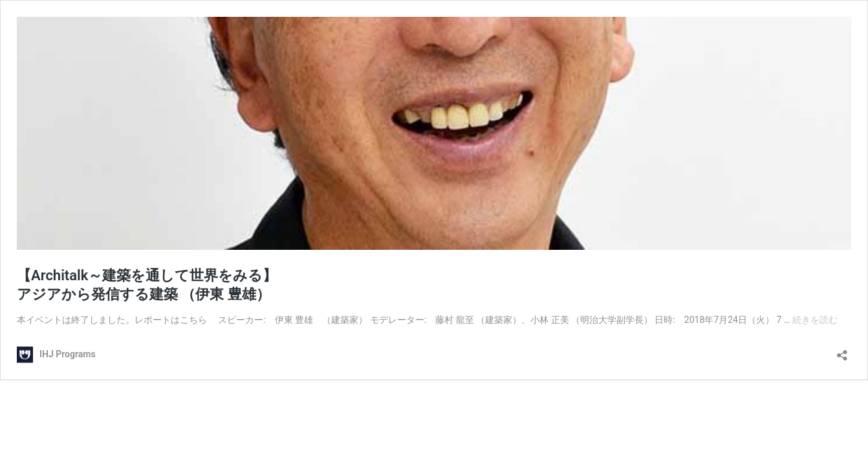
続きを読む (815, 320)
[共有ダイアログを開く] (842, 351)
